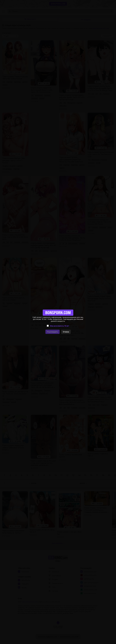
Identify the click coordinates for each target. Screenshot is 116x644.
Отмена (66, 332)
